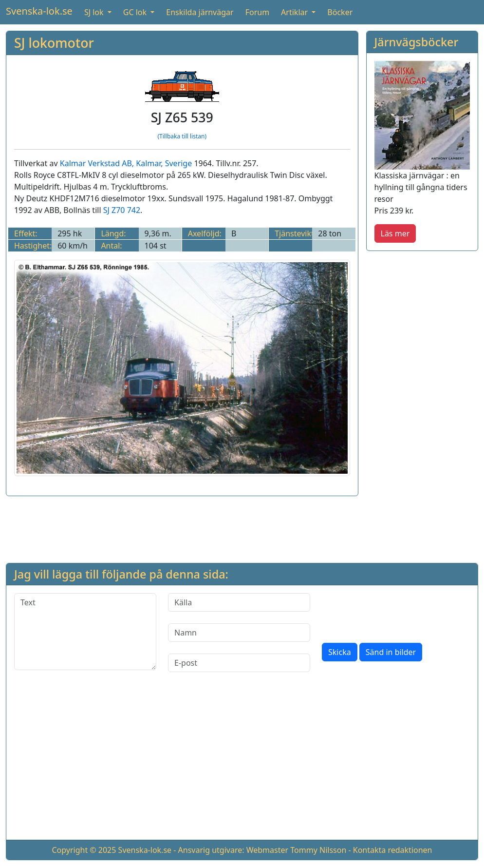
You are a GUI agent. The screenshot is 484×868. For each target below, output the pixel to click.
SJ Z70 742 (122, 210)
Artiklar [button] (295, 12)
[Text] (85, 632)
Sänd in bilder (391, 652)
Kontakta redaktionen (393, 850)
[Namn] (239, 633)
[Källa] (239, 602)
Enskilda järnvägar (200, 12)
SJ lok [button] (95, 12)
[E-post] (239, 663)
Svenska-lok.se (39, 11)
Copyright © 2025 (84, 850)
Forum (257, 12)
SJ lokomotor (54, 43)
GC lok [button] (136, 12)
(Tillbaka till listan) (182, 136)
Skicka (340, 652)
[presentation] (396, 612)
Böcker (340, 12)
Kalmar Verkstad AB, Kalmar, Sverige (126, 163)
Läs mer (395, 233)
